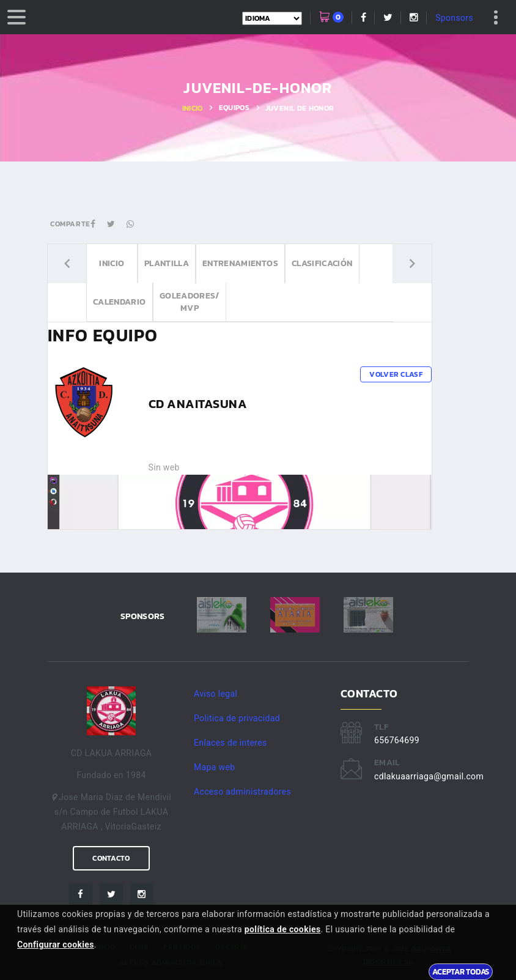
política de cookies (283, 929)
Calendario (120, 302)
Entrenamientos (240, 263)
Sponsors (454, 18)
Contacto (111, 858)
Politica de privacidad (237, 718)
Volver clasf (396, 374)
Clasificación (322, 263)
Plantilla (167, 263)
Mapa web (214, 767)
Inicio (193, 108)
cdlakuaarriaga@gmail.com (429, 776)
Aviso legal (216, 694)
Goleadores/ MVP (190, 302)
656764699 (397, 740)
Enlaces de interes (230, 743)
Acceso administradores (242, 792)
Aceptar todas (461, 971)
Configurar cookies (56, 945)
